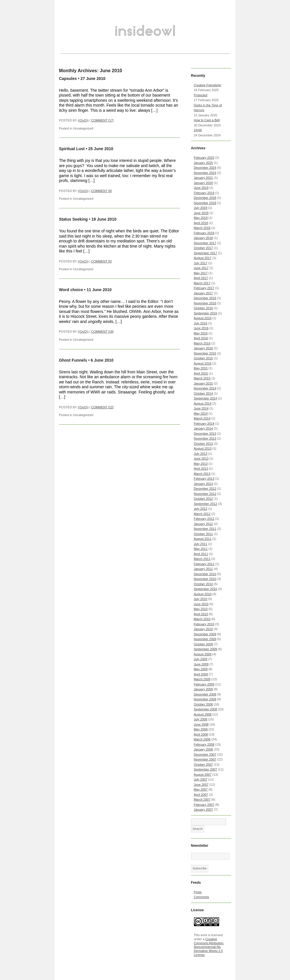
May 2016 (201, 333)
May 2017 (201, 273)
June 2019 (201, 188)
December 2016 (205, 298)
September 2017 (206, 253)
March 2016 (202, 343)
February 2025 (204, 158)
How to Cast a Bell (207, 120)
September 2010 (206, 589)
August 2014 (203, 403)
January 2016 (204, 348)
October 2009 (204, 644)
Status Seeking (73, 219)
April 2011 (201, 554)
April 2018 (201, 223)
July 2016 (201, 323)
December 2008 (205, 694)
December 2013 (205, 434)
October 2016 (204, 308)
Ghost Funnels (73, 360)
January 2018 (204, 238)
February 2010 (204, 624)
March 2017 (202, 283)
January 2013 (204, 484)
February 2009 (204, 684)
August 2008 (203, 714)
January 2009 (204, 689)
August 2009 (203, 654)
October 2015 (204, 358)
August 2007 (203, 775)
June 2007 (201, 785)
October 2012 (204, 499)
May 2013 (201, 464)
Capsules (68, 79)
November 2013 (205, 438)
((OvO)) (83, 120)
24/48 (198, 130)
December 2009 (205, 634)
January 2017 (204, 293)
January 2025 (204, 163)
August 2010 (203, 594)
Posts (198, 892)
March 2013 (202, 474)
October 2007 (204, 765)
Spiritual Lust (72, 149)
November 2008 (205, 699)
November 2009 (205, 639)
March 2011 (202, 559)
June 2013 (201, 458)
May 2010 (201, 609)
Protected (201, 95)
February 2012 (204, 519)
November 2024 (205, 173)
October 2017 (204, 248)
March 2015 (202, 378)
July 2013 (201, 454)
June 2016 (201, 328)
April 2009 (201, 674)
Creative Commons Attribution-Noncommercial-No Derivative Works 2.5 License (209, 947)
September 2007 (206, 769)
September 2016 (206, 313)
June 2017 (201, 268)
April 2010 (201, 614)
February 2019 (204, 193)
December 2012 (205, 489)
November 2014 (205, 388)
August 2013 (203, 448)
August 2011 (203, 539)
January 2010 (204, 629)
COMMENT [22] (102, 407)
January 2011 (204, 569)
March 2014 (202, 418)
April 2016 (201, 338)
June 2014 (201, 408)
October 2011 (204, 534)
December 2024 (205, 168)
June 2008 (201, 724)
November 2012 (205, 494)
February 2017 (204, 288)
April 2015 (201, 373)
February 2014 (204, 424)
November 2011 (205, 529)
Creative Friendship (208, 85)
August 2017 (203, 258)
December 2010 (205, 574)
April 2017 (201, 278)
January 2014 (204, 428)
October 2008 (204, 704)
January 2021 (204, 178)
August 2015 (203, 363)
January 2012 (204, 524)
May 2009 (201, 669)
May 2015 (201, 368)
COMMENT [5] (102, 261)
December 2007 (205, 754)
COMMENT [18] (102, 332)
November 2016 (205, 303)
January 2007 (204, 810)
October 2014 (204, 393)
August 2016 (203, 318)
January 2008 (204, 749)
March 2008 (202, 739)
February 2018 (204, 233)
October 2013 (204, 444)
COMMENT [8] (102, 191)
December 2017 (205, 243)
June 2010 (201, 604)
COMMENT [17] (102, 120)
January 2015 (204, 383)
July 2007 (201, 779)
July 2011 (201, 544)
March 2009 (202, 679)
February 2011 (204, 564)
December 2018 (205, 198)
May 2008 (201, 729)
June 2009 (201, 664)
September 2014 (206, 398)
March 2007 (202, 799)
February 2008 (204, 744)
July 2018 (201, 208)
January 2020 (204, 183)
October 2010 (204, 584)
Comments (202, 897)
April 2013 (201, 469)
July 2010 (201, 599)
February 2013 (204, 479)
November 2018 (205, 203)
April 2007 (201, 795)
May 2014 (201, 413)
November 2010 (205, 579)
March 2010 (202, 619)
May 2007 (201, 789)
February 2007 (204, 805)
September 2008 (206, 709)
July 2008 (201, 719)
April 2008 (201, 734)
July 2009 (201, 659)
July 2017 (201, 263)
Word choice (71, 290)
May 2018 (201, 218)
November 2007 (205, 759)
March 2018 (202, 228)
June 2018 (201, 213)
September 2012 (206, 504)
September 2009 (206, 649)
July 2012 (201, 509)
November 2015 (205, 353)
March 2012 (202, 514)
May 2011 (201, 549)
